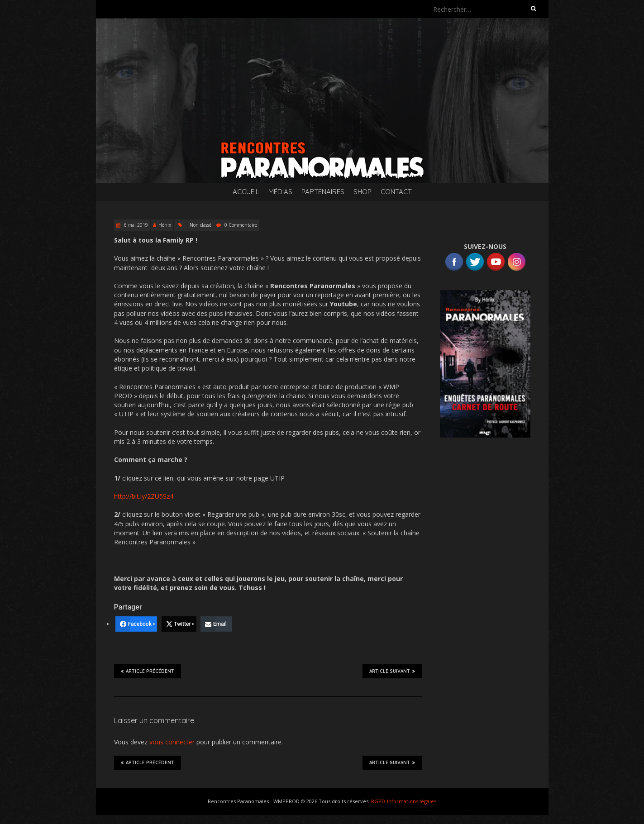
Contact (396, 192)
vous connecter (172, 742)
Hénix (165, 225)
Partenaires (323, 192)
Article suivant (392, 671)
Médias (280, 192)
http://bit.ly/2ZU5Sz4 (144, 496)
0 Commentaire (241, 225)
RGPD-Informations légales (404, 801)
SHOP (363, 192)
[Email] (216, 624)
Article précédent (148, 671)
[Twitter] (179, 624)
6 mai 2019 (135, 225)
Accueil (246, 192)
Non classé (200, 225)
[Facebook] (136, 624)
